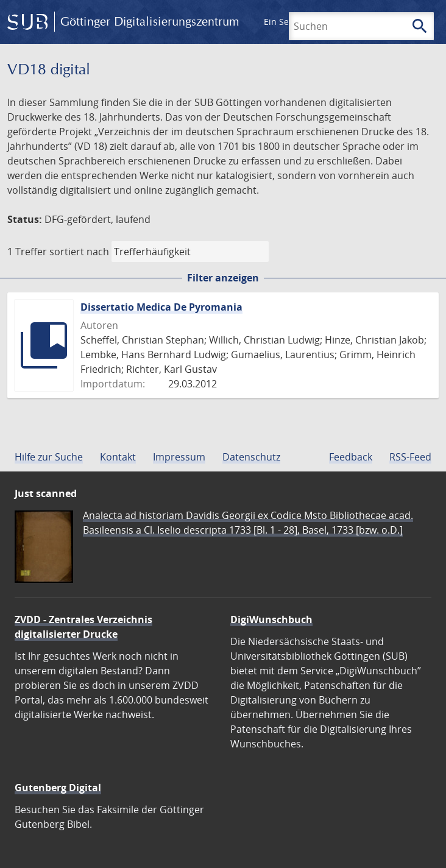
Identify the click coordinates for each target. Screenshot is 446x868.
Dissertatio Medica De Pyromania (161, 307)
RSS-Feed (410, 457)
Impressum (179, 457)
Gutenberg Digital (58, 788)
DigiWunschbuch (271, 619)
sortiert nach (79, 252)
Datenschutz (251, 457)
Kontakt (118, 457)
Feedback (351, 457)
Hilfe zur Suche (49, 457)
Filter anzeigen (223, 278)
